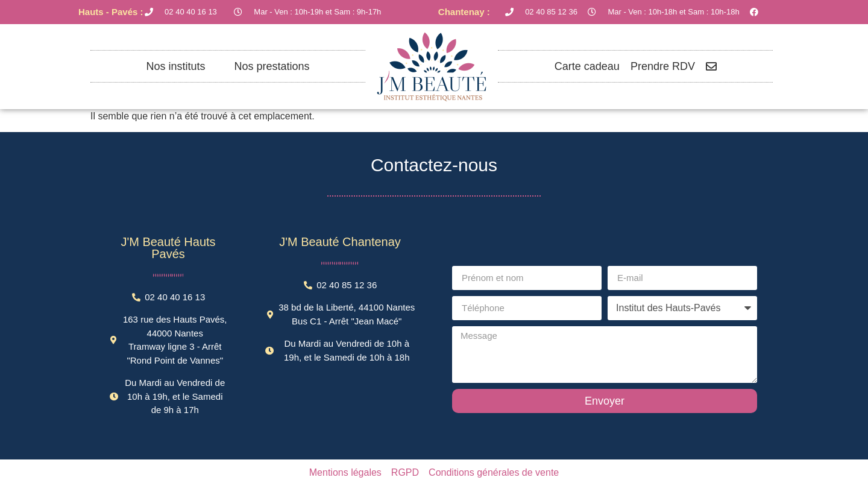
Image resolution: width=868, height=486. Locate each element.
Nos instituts (175, 66)
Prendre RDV (663, 66)
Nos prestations (272, 66)
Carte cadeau (587, 66)
